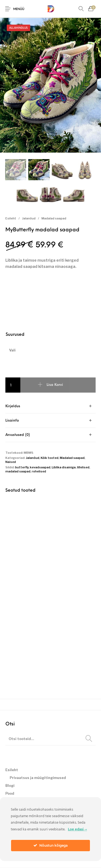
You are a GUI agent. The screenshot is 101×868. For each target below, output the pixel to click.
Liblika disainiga (64, 468)
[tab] (50, 407)
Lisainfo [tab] (12, 421)
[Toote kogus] (13, 386)
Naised (11, 462)
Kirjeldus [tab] (13, 407)
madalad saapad (18, 472)
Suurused (15, 335)
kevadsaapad (40, 468)
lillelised (83, 468)
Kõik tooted (50, 458)
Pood (10, 794)
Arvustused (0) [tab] (18, 435)
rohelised (39, 472)
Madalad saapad (54, 219)
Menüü (19, 9)
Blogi (10, 786)
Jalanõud (29, 219)
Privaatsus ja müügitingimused (38, 778)
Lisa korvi (55, 385)
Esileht (11, 219)
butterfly (22, 468)
